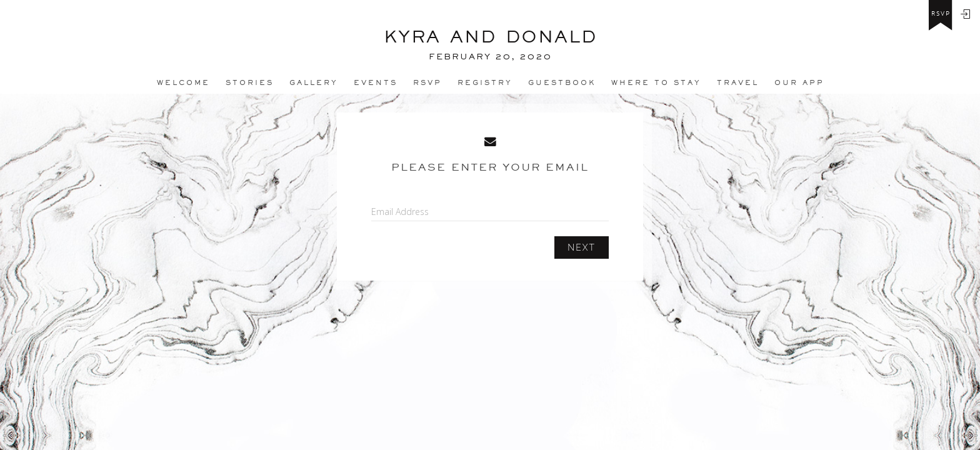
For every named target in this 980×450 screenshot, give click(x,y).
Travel (738, 82)
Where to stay (656, 82)
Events (376, 82)
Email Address (400, 212)
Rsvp (427, 82)
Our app (799, 82)
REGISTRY (485, 82)
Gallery (314, 82)
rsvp (941, 14)
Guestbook (562, 82)
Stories (250, 82)
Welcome (183, 82)
